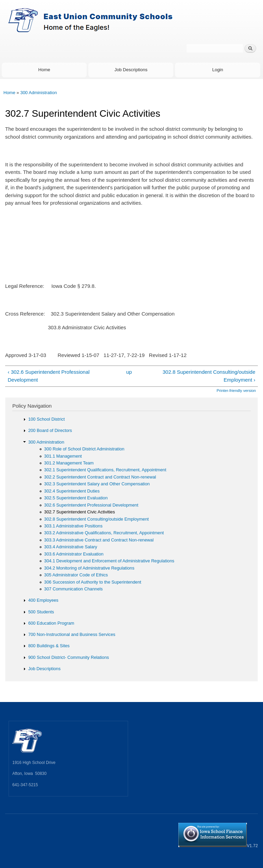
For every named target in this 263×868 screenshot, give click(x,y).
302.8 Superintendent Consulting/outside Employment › (209, 376)
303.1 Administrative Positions (73, 526)
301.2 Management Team (69, 463)
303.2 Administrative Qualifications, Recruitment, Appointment (104, 533)
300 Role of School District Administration (84, 449)
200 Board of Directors (50, 430)
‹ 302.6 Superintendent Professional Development (48, 376)
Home (44, 70)
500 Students (41, 612)
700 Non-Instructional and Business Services (72, 634)
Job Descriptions (131, 70)
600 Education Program (51, 623)
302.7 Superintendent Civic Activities (80, 512)
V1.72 (218, 846)
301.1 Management (63, 456)
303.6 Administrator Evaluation (74, 554)
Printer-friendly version (236, 391)
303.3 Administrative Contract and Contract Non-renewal (99, 540)
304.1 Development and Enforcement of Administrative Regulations (109, 561)
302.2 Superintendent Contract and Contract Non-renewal (100, 477)
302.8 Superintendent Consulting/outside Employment (97, 519)
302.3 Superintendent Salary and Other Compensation (97, 484)
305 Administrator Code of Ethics (76, 575)
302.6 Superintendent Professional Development (91, 505)
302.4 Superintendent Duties (72, 491)
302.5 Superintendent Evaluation (76, 498)
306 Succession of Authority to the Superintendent (93, 582)
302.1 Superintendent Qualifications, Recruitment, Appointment (105, 470)
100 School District (46, 419)
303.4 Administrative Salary (71, 547)
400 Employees (43, 600)
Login (218, 70)
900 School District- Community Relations (68, 657)
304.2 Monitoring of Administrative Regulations (89, 568)
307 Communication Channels (73, 589)
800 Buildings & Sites (49, 646)
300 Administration (39, 93)
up (129, 372)
